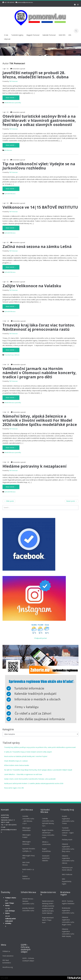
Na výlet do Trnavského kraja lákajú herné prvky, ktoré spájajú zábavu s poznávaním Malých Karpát (38, 770)
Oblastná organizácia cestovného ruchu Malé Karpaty (68, 933)
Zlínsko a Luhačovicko (46, 843)
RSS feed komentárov (7, 961)
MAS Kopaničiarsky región (66, 881)
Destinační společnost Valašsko (46, 858)
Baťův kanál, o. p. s (28, 871)
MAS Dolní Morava (26, 864)
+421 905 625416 (9, 2)
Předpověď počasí (40, 638)
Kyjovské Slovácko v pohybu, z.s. (29, 850)
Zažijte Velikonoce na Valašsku (32, 286)
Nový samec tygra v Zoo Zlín (14, 788)
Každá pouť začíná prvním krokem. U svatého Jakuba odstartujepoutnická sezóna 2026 (34, 783)
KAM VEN (62, 35)
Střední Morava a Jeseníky (13, 103)
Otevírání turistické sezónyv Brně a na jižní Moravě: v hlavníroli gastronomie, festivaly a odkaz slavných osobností (39, 120)
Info (70, 35)
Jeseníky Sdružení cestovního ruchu (28, 909)
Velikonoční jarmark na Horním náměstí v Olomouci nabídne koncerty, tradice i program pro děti (39, 373)
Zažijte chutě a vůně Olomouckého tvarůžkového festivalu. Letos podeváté (30, 779)
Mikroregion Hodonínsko (26, 829)
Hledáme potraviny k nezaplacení (34, 466)
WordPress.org (8, 967)
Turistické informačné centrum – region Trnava (68, 831)
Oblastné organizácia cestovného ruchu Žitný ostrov (68, 848)
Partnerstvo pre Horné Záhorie (67, 869)
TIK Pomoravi (13, 81)
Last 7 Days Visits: (10, 904)
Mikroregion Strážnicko (26, 843)
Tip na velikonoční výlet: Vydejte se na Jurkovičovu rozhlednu (39, 166)
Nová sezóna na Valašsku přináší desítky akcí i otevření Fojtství (26, 756)
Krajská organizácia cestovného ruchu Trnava (68, 820)
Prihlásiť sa (6, 951)
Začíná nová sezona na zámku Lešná (37, 247)
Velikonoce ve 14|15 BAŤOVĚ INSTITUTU (40, 207)
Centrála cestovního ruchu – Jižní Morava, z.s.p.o (28, 820)
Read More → (11, 98)
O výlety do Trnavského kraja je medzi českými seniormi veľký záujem (28, 752)
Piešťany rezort (67, 840)
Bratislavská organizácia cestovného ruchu (68, 910)
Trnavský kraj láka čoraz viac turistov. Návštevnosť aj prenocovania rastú (39, 327)
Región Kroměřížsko (46, 850)
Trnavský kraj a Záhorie (12, 355)
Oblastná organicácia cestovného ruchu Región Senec (68, 921)
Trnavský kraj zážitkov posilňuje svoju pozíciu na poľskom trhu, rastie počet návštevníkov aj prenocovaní (40, 747)
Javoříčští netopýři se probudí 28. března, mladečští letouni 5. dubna (36, 75)
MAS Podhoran (67, 874)
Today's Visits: (11, 898)
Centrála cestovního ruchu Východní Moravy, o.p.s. (48, 822)
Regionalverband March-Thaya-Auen (48, 920)
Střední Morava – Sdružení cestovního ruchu (28, 901)
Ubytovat (7, 39)
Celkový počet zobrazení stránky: (10, 921)
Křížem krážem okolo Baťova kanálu (17, 765)
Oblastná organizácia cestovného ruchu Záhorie (68, 859)
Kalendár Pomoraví (49, 35)
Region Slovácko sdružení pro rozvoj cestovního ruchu (48, 834)
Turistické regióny (17, 35)
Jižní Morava (8, 150)
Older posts (9, 501)
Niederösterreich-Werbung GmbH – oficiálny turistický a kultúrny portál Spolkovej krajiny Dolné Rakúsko (48, 907)
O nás (6, 35)
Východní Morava (10, 194)
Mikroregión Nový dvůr (28, 857)
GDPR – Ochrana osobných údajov (28, 959)
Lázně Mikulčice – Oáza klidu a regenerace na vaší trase (23, 774)
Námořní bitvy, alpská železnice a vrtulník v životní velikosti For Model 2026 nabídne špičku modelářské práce (40, 420)
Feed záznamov (8, 956)
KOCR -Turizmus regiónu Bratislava (68, 902)
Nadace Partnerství (26, 877)
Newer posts (72, 501)
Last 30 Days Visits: (10, 912)
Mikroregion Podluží (26, 836)
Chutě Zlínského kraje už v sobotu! (16, 761)
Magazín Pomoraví (33, 35)
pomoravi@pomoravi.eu (25, 2)
